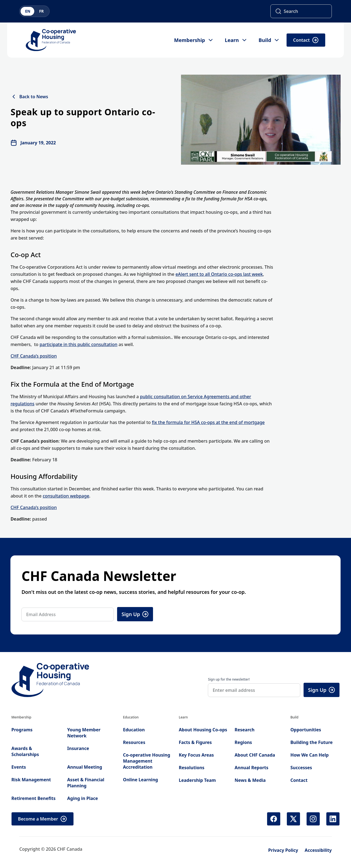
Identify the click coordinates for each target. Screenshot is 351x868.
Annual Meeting (85, 767)
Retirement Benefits (34, 798)
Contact (306, 40)
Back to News (29, 97)
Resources (134, 742)
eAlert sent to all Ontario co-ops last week (219, 274)
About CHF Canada (255, 755)
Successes (301, 768)
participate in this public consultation (78, 344)
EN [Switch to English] (28, 11)
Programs (22, 730)
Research (244, 730)
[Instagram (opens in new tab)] (313, 819)
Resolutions (192, 768)
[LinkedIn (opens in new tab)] (333, 819)
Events (19, 767)
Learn (236, 40)
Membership (194, 40)
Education (134, 730)
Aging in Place (83, 798)
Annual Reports (251, 768)
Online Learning (141, 780)
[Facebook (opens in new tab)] (274, 819)
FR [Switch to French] (42, 11)
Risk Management (31, 780)
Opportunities (306, 730)
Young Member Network (84, 733)
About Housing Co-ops (203, 730)
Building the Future (312, 742)
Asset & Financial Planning (86, 783)
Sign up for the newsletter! (229, 679)
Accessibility (318, 850)
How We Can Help (310, 755)
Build (269, 40)
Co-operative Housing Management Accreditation (147, 761)
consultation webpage (66, 496)
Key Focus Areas (196, 755)
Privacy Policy (283, 850)
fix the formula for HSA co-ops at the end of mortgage (208, 422)
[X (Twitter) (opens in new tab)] (293, 819)
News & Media (250, 780)
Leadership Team (197, 780)
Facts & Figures (195, 742)
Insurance (78, 748)
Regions (243, 742)
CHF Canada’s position (34, 356)
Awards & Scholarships (25, 751)
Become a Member (43, 819)
